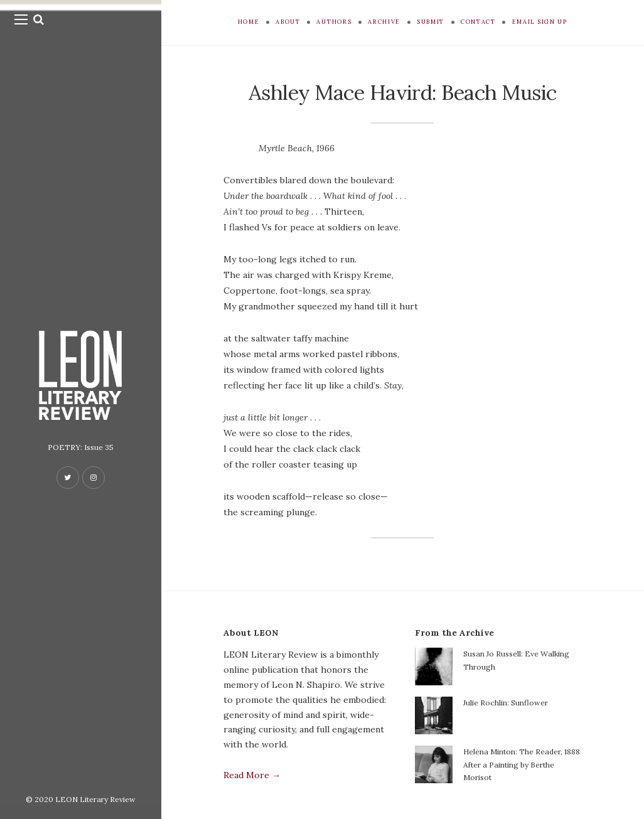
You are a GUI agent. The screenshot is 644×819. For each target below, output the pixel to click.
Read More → (252, 775)
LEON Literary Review (95, 799)
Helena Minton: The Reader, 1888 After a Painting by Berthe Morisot (522, 764)
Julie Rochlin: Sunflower (506, 703)
